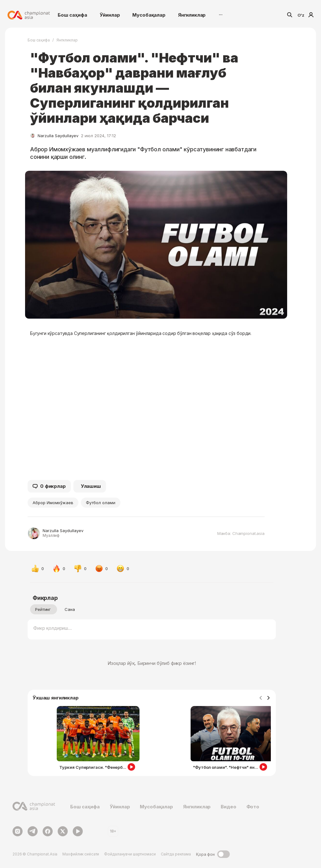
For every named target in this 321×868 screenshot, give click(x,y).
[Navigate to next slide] (268, 698)
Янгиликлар (192, 15)
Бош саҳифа (72, 15)
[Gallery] (152, 740)
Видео (228, 807)
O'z (301, 15)
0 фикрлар (49, 486)
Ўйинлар (110, 15)
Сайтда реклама (176, 854)
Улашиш (91, 486)
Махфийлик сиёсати (81, 854)
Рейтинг (43, 609)
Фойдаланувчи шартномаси (130, 854)
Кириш (311, 15)
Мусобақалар (149, 15)
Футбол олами (100, 503)
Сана (70, 609)
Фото (253, 807)
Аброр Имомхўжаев (53, 503)
